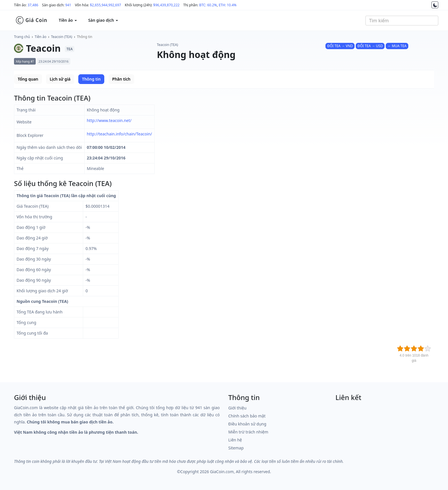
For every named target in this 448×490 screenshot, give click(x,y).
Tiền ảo (40, 37)
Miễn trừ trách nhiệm (248, 432)
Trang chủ (22, 37)
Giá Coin (31, 20)
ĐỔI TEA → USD (370, 46)
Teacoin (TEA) (62, 37)
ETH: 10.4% (227, 5)
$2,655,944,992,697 (106, 5)
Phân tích (121, 79)
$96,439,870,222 (166, 5)
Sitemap (236, 448)
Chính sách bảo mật (247, 416)
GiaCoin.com (222, 472)
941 (68, 5)
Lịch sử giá (60, 79)
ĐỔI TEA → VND (340, 46)
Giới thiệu (237, 408)
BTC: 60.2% (208, 5)
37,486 (33, 5)
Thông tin (85, 37)
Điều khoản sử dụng (247, 424)
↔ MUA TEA (397, 46)
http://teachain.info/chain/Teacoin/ (119, 134)
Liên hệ (235, 440)
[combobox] (402, 21)
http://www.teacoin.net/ (109, 120)
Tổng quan (28, 79)
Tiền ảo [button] (68, 20)
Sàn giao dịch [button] (103, 20)
